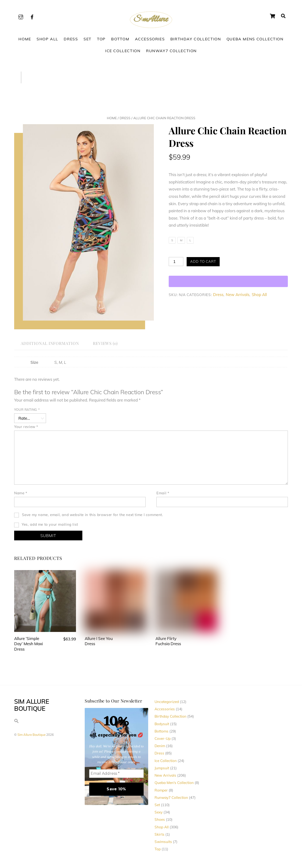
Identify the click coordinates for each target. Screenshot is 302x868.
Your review (26, 427)
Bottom (120, 39)
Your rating (27, 409)
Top (101, 39)
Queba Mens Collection (255, 39)
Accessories (150, 39)
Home (25, 39)
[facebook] (32, 16)
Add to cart (203, 261)
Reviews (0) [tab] (105, 343)
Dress (71, 39)
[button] (17, 722)
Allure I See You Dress (99, 641)
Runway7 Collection (171, 51)
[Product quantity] (176, 262)
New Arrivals (238, 294)
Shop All (47, 39)
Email (163, 493)
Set (88, 39)
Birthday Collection (196, 39)
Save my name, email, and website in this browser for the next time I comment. (93, 515)
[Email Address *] (116, 774)
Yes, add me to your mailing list (46, 525)
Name (21, 493)
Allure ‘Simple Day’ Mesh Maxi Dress (29, 644)
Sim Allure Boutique (31, 735)
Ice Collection (123, 51)
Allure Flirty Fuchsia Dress (168, 641)
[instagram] (21, 16)
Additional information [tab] (50, 343)
